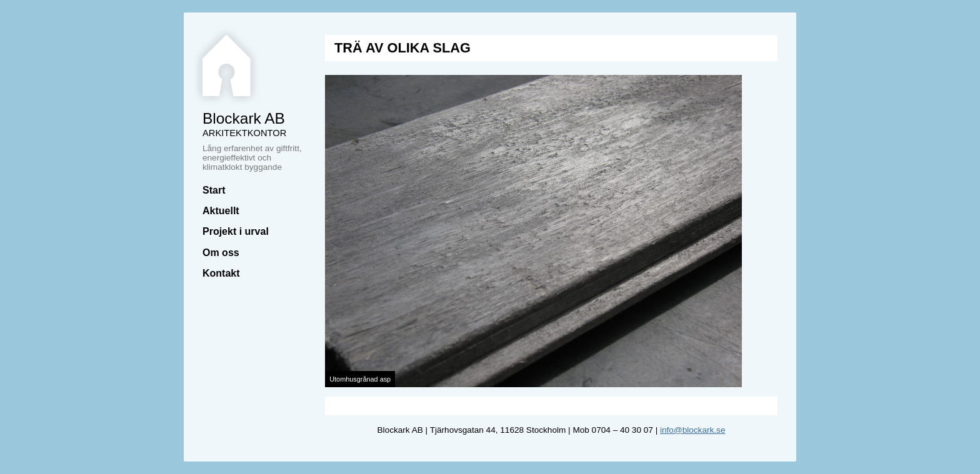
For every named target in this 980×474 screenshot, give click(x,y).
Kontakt (221, 273)
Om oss (221, 253)
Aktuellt (221, 211)
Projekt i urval (236, 231)
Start (214, 190)
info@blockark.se (692, 430)
